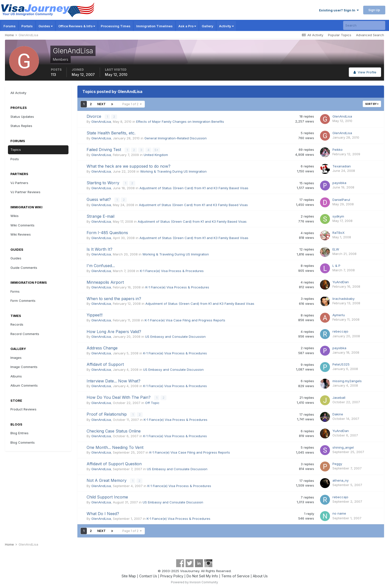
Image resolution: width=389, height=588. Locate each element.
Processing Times (116, 26)
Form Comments (23, 301)
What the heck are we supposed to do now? (129, 166)
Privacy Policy (172, 574)
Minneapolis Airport (105, 281)
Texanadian (342, 166)
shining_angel (343, 446)
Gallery (208, 26)
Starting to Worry (104, 182)
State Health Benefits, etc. (111, 133)
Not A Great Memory (107, 479)
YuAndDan (341, 281)
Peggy (337, 463)
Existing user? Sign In (339, 10)
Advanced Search (370, 35)
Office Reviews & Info (77, 26)
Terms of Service (235, 574)
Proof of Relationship (107, 413)
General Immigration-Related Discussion (176, 138)
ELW (336, 248)
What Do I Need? (103, 512)
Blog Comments (23, 442)
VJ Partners (19, 183)
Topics (16, 150)
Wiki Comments (22, 225)
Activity (226, 26)
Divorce (95, 116)
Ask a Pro (187, 26)
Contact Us (148, 574)
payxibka (339, 182)
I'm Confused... (101, 265)
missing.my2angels (347, 380)
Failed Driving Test (104, 149)
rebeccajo (340, 331)
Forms (15, 291)
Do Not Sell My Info (202, 574)
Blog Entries (19, 433)
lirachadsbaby (343, 298)
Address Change (102, 347)
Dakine (338, 413)
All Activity (18, 93)
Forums (10, 26)
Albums (16, 376)
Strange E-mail (100, 216)
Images (16, 358)
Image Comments (24, 367)
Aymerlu (339, 314)
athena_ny (340, 479)
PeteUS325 (341, 364)
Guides (46, 26)
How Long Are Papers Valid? (114, 331)
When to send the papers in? (114, 298)
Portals (27, 26)
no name (339, 512)
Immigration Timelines (154, 26)
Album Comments (24, 385)
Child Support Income (107, 496)
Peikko (338, 149)
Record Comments (25, 334)
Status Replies (21, 126)
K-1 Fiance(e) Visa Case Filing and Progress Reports (185, 319)
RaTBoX (339, 232)
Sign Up (374, 10)
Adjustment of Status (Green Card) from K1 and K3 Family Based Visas (194, 187)
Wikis (15, 216)
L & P (336, 265)
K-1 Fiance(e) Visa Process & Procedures (172, 270)
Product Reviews (23, 409)
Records (17, 324)
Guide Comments (24, 268)
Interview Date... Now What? (113, 380)
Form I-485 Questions (107, 232)
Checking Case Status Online (114, 430)
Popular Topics (340, 35)
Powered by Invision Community (194, 581)
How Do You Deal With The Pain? (119, 397)
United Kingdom (156, 155)
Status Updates (22, 117)
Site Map (129, 574)
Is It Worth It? (99, 248)
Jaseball (339, 397)
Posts (15, 159)
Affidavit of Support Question (114, 463)
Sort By (372, 104)
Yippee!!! (95, 314)
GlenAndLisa (101, 122)
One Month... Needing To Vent (115, 446)
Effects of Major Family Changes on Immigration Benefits (180, 122)
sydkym (338, 215)
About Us (260, 574)
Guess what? (99, 199)
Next (101, 104)
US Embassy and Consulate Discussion (175, 336)
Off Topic (152, 402)
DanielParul (341, 199)
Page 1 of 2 (132, 104)
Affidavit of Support (105, 364)
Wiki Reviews (21, 234)
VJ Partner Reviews (25, 192)
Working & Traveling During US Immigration (173, 171)
